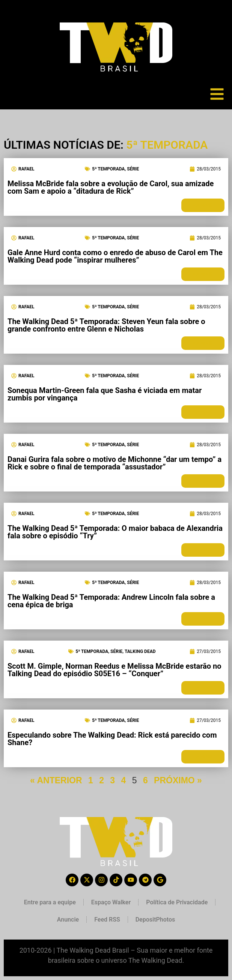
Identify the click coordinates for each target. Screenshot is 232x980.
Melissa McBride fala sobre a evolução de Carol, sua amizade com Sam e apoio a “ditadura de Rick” (111, 187)
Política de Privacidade (177, 902)
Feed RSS (107, 919)
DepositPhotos (155, 919)
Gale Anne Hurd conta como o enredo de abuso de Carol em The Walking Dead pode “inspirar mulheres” (115, 256)
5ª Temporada (108, 169)
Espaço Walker (111, 902)
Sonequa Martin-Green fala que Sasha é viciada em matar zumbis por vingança (105, 394)
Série (133, 169)
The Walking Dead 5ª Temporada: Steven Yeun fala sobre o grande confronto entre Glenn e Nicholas (106, 325)
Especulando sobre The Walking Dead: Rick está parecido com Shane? (112, 739)
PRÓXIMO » (178, 780)
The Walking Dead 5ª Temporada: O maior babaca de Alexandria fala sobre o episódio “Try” (115, 532)
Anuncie (68, 919)
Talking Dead (140, 651)
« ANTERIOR (56, 780)
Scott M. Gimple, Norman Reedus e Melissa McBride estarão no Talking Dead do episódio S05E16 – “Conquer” (114, 670)
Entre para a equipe (50, 902)
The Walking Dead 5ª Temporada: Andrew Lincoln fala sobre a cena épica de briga (111, 601)
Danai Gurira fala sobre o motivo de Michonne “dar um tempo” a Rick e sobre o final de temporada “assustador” (114, 463)
